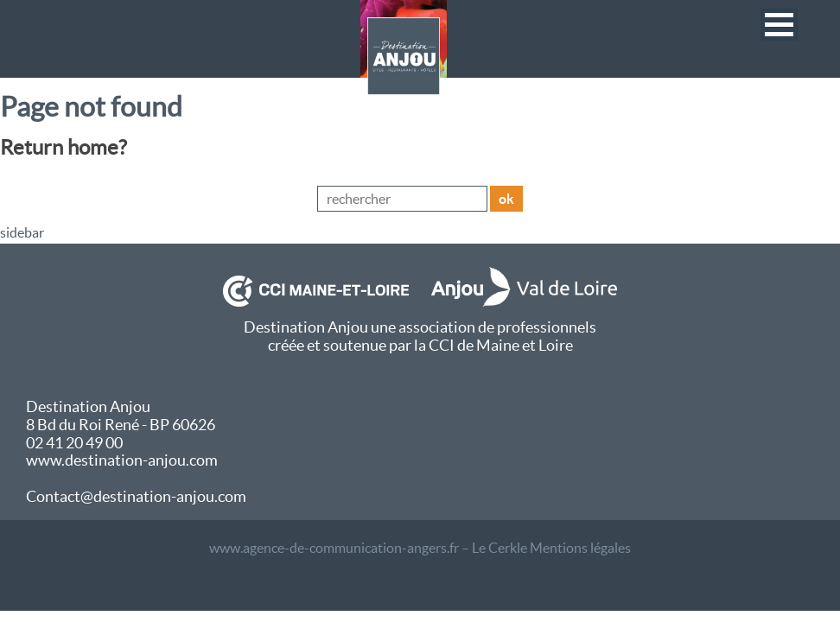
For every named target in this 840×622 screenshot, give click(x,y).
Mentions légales (580, 548)
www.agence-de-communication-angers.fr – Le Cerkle (368, 548)
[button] (779, 25)
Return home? (64, 147)
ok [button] (506, 199)
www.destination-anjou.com (122, 460)
